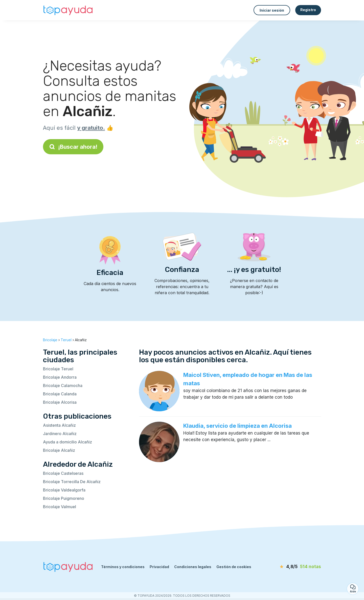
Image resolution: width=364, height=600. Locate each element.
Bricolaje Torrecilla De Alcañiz (72, 482)
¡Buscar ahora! (73, 147)
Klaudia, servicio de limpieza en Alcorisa (237, 426)
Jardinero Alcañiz (60, 434)
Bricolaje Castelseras (63, 473)
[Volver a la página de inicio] (68, 10)
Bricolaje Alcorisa (60, 402)
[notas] (292, 567)
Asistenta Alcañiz (59, 425)
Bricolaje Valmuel (60, 507)
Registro (308, 10)
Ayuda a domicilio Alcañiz (67, 442)
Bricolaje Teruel (58, 369)
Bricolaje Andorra (60, 377)
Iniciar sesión (272, 10)
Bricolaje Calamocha (63, 385)
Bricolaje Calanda (60, 394)
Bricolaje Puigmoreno (64, 498)
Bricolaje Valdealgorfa (64, 490)
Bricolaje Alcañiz (59, 450)
